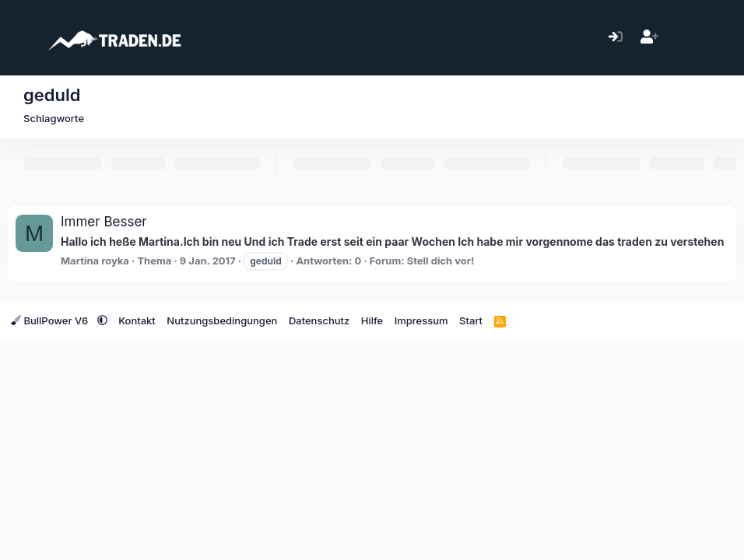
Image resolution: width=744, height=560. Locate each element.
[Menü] (21, 37)
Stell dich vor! (441, 261)
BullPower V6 (51, 320)
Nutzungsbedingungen (222, 320)
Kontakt (137, 320)
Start (471, 320)
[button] (102, 320)
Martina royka (95, 261)
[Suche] (716, 38)
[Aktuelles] (683, 38)
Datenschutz (319, 320)
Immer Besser (104, 222)
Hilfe (372, 320)
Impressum (421, 320)
